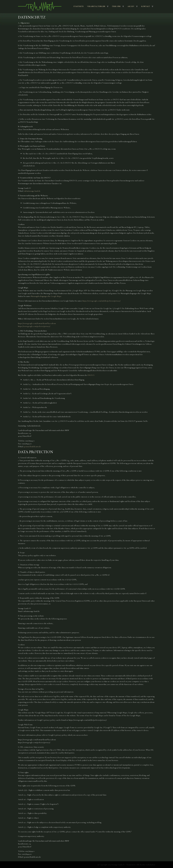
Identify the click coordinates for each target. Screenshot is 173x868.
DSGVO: (91, 375)
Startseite (78, 6)
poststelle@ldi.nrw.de (32, 447)
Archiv (131, 6)
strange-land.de (34, 191)
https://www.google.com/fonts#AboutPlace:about (37, 323)
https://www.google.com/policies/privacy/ (34, 326)
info (26, 191)
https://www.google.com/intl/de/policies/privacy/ (102, 301)
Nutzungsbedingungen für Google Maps (46, 296)
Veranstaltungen (96, 6)
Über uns (116, 6)
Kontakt (146, 6)
